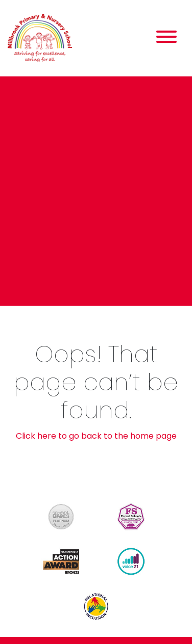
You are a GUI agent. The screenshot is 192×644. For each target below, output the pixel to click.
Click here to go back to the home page (96, 436)
